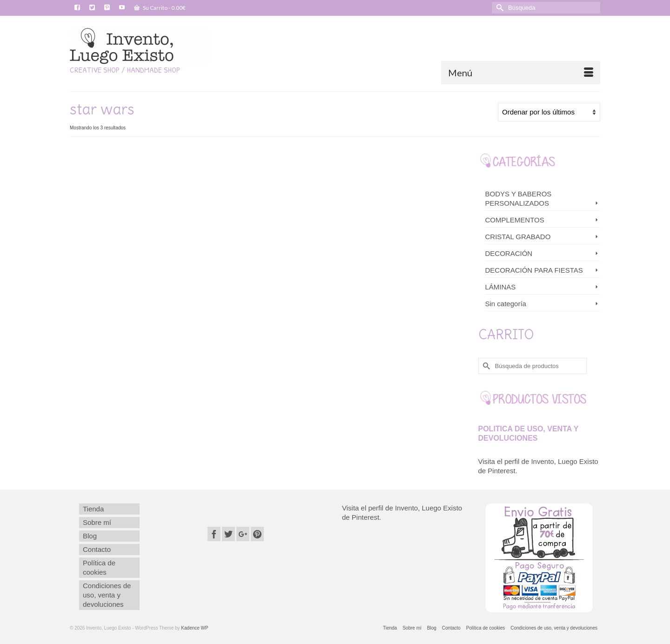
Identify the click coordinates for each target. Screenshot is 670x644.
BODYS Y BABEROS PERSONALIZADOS (519, 198)
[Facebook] (214, 534)
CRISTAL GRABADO (518, 237)
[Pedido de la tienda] (549, 112)
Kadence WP (194, 628)
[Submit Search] (499, 8)
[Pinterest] (257, 534)
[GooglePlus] (243, 534)
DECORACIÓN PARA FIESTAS (534, 270)
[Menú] (521, 73)
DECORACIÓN (509, 253)
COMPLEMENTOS (515, 220)
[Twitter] (228, 534)
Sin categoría (506, 304)
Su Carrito (160, 8)
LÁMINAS (501, 287)
